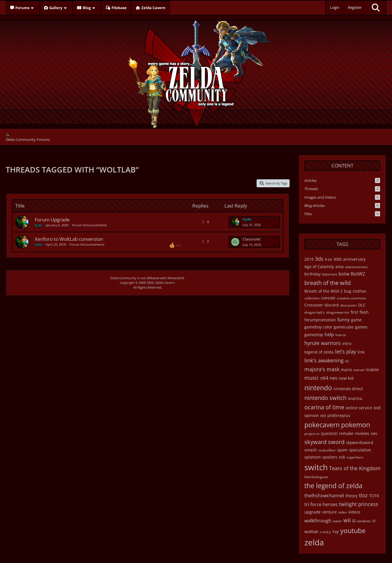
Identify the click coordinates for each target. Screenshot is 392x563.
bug (348, 291)
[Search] (376, 8)
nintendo (318, 388)
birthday (312, 274)
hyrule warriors (323, 343)
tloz (363, 495)
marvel (359, 370)
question (329, 433)
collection (312, 298)
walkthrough (318, 521)
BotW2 (358, 274)
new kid (346, 378)
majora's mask (322, 369)
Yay (336, 532)
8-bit (328, 259)
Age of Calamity (319, 267)
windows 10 (366, 521)
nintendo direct (348, 389)
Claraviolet (252, 239)
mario (346, 370)
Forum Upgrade (52, 220)
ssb (342, 457)
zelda (314, 542)
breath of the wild (328, 283)
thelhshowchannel (324, 496)
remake (346, 433)
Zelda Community (123, 278)
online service (359, 408)
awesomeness (356, 267)
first (354, 312)
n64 (324, 378)
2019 (309, 259)
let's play (346, 352)
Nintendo (175, 278)
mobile (372, 370)
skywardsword (360, 442)
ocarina (355, 398)
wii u (349, 520)
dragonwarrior (338, 312)
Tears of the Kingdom (355, 468)
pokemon (356, 425)
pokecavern (322, 425)
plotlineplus (339, 415)
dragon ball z (315, 312)
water (337, 521)
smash (311, 450)
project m (312, 434)
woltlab (311, 532)
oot (377, 408)
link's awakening (324, 360)
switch (316, 467)
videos (354, 512)
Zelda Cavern (165, 282)
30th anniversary (349, 259)
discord (332, 305)
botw (344, 274)
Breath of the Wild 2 (323, 291)
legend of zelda (319, 352)
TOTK (374, 496)
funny (343, 320)
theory (351, 496)
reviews (362, 433)
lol (347, 361)
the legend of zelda (333, 486)
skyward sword (324, 442)
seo (374, 433)
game (356, 320)
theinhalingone (316, 477)
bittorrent (330, 274)
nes (334, 378)
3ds (319, 259)
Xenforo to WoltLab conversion (69, 239)
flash (364, 312)
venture (329, 512)
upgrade (312, 512)
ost (323, 415)
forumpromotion (320, 320)
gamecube (344, 327)
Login (335, 7)
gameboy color (318, 327)
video (343, 512)
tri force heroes (321, 504)
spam (342, 450)
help (329, 334)
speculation (360, 450)
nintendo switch (325, 398)
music (312, 378)
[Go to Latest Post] (235, 222)
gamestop (314, 335)
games (361, 327)
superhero (355, 457)
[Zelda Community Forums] (196, 73)
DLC (362, 305)
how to (341, 335)
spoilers (330, 457)
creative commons (351, 298)
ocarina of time (324, 407)
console (328, 298)
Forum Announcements (89, 225)
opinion (312, 415)
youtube (353, 531)
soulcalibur (327, 450)
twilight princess (359, 504)
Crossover (314, 305)
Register (355, 7)
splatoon (313, 457)
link (361, 352)
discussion (348, 305)
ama (340, 267)
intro (347, 343)
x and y (325, 532)
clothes (360, 291)
